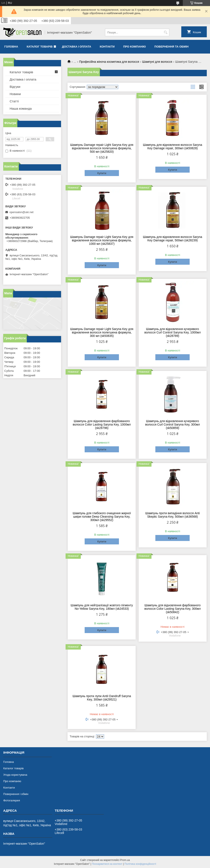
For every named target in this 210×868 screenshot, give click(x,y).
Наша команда (21, 108)
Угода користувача (15, 775)
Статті (14, 101)
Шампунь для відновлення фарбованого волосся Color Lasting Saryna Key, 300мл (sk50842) (173, 609)
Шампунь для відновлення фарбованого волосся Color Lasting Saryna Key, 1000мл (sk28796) (102, 424)
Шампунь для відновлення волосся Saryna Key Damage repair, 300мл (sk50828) (173, 146)
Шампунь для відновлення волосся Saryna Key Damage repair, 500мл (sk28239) (173, 239)
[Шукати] (166, 32)
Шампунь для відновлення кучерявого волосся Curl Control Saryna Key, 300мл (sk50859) (173, 424)
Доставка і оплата (76, 47)
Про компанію (135, 47)
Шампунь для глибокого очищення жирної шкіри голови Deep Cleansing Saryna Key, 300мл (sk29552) (102, 517)
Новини (15, 94)
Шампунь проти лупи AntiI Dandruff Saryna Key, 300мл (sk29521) (102, 698)
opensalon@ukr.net (21, 212)
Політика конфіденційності (140, 864)
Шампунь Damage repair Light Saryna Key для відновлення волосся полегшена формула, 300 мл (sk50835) (102, 332)
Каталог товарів (40, 47)
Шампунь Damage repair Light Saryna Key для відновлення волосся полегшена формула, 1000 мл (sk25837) (102, 240)
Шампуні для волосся (157, 62)
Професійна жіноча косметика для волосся (109, 62)
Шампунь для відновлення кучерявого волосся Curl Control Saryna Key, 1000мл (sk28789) (173, 332)
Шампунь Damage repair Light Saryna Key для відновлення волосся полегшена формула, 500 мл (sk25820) (102, 148)
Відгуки (15, 87)
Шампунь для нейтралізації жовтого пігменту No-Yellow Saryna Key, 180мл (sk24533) (102, 607)
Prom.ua (125, 860)
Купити (102, 173)
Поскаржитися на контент (107, 864)
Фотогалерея (12, 800)
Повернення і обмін (16, 794)
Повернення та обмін (172, 47)
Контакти (107, 47)
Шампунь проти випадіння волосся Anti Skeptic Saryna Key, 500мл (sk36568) (172, 515)
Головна (11, 47)
